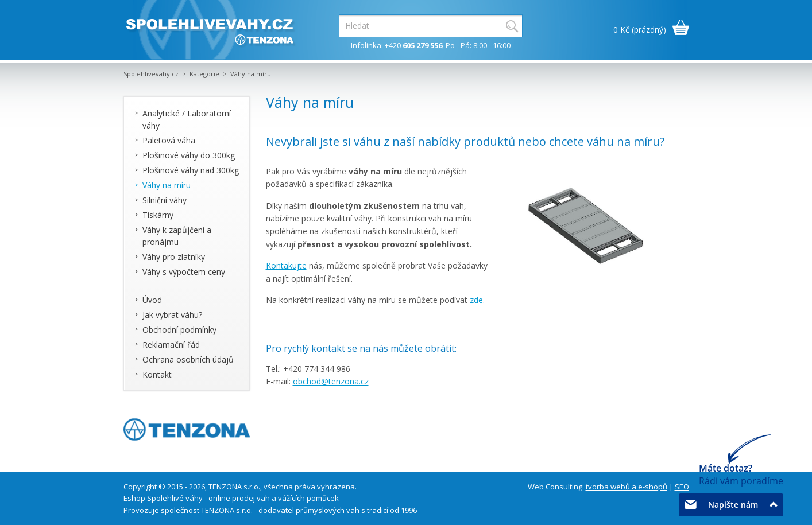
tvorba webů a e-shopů (627, 487)
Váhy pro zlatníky (174, 257)
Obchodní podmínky (179, 330)
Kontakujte (286, 265)
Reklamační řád (171, 345)
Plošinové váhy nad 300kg (191, 170)
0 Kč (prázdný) (640, 30)
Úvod (152, 300)
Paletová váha (169, 140)
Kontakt (157, 374)
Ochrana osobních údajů (188, 359)
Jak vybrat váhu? (172, 315)
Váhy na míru (167, 185)
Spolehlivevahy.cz (151, 74)
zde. (477, 300)
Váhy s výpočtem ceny (184, 272)
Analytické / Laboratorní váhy (187, 119)
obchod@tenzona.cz (331, 381)
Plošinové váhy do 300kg (189, 155)
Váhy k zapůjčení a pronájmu (177, 236)
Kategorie (204, 74)
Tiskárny (158, 215)
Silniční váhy (165, 200)
